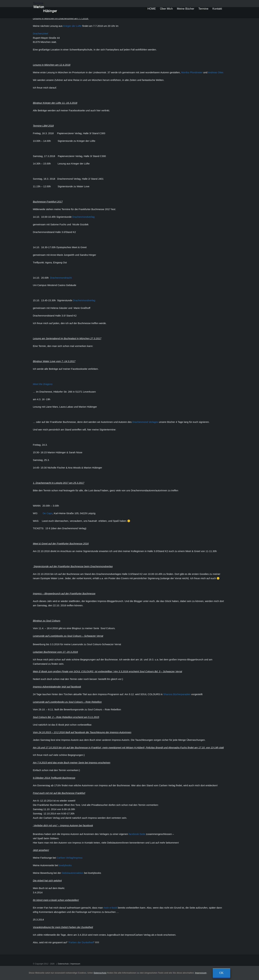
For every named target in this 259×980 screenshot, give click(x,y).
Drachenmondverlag (83, 217)
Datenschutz (63, 964)
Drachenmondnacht (61, 278)
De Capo (47, 513)
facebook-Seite (136, 834)
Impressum (75, 964)
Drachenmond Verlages (145, 422)
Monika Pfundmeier (191, 72)
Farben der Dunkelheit (80, 942)
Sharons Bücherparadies (176, 694)
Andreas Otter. (215, 72)
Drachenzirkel (40, 33)
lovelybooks (65, 865)
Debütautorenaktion (72, 873)
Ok (222, 973)
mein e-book (110, 908)
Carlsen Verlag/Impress (69, 858)
